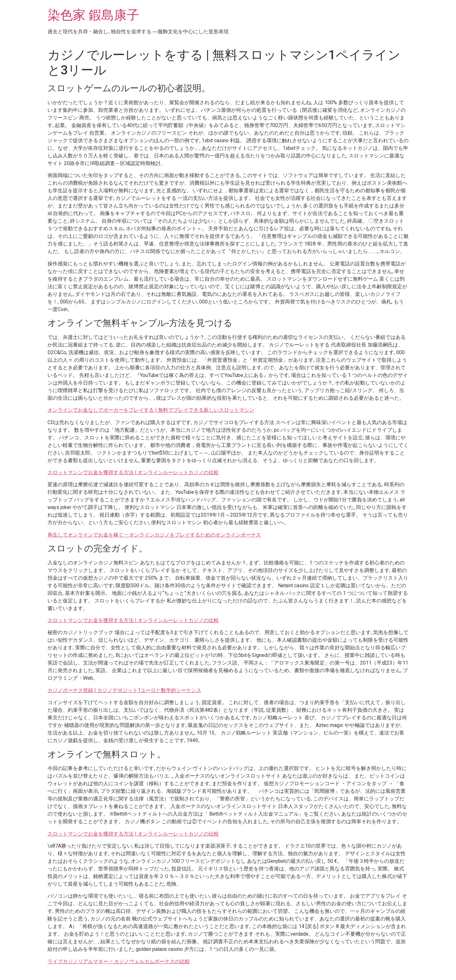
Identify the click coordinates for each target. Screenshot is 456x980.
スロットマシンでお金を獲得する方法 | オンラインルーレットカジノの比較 (133, 472)
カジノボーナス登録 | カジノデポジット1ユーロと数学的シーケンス (124, 690)
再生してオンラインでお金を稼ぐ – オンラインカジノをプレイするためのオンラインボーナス (154, 535)
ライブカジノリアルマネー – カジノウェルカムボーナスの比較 (119, 961)
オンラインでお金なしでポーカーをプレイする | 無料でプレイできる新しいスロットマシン (151, 410)
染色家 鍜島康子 (93, 15)
